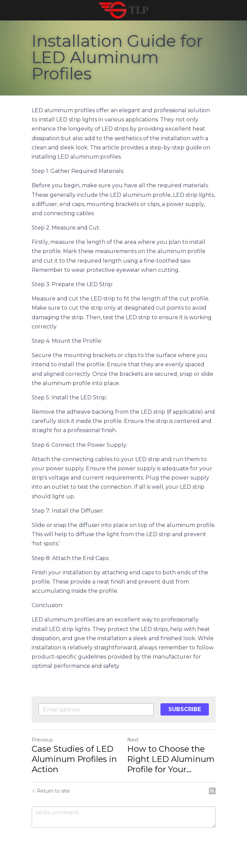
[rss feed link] (212, 791)
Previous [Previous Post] (42, 740)
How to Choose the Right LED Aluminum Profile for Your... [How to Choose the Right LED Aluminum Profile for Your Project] (171, 759)
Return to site (51, 791)
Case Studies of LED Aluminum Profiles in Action (74, 759)
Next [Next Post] (133, 740)
